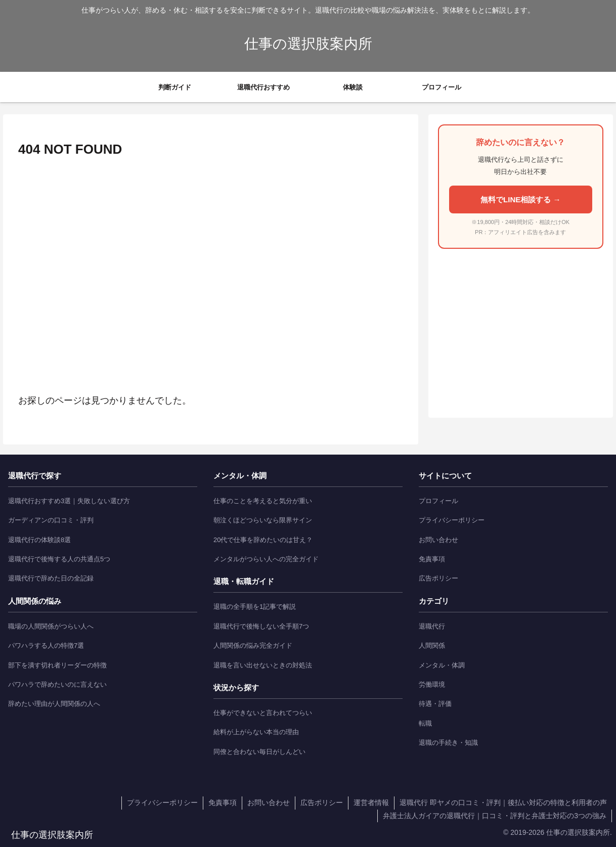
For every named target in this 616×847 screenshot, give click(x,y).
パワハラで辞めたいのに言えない (57, 684)
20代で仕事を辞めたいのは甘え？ (263, 540)
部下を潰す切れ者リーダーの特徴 (57, 665)
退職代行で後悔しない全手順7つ (261, 626)
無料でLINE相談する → (520, 199)
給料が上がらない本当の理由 (256, 732)
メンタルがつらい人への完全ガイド (266, 559)
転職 (425, 723)
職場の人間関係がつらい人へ (51, 626)
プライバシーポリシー (452, 520)
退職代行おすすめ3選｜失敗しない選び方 (69, 501)
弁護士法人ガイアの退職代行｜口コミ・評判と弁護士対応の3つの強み (495, 816)
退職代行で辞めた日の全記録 (51, 578)
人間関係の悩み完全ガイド (253, 645)
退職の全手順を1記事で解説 (255, 607)
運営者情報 (371, 803)
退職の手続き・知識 (448, 743)
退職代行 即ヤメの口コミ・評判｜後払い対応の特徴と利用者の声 (503, 803)
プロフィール (438, 501)
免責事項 (432, 559)
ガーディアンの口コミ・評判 (51, 520)
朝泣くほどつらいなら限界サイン (263, 520)
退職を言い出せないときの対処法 (263, 665)
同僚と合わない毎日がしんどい (259, 752)
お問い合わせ (438, 540)
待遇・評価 (435, 704)
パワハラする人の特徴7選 (46, 645)
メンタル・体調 (442, 665)
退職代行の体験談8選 (39, 540)
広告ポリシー (438, 578)
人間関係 (432, 645)
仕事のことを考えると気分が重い (263, 501)
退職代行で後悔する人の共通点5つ (59, 559)
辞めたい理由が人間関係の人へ (54, 704)
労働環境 (432, 684)
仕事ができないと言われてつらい (263, 713)
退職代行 (432, 626)
